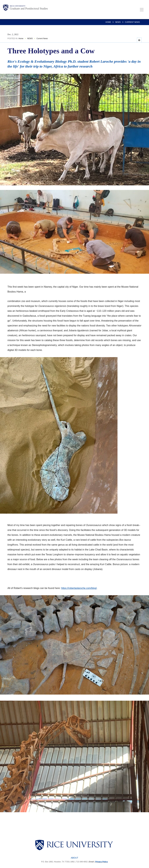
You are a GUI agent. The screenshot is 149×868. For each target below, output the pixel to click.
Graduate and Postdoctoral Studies (29, 9)
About (74, 858)
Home (108, 22)
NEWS (118, 22)
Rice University (18, 6)
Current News (132, 22)
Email (91, 862)
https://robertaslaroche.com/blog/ (79, 588)
